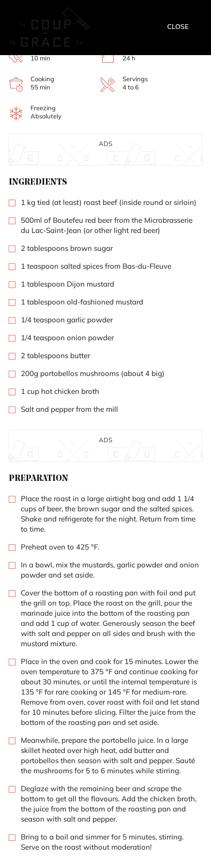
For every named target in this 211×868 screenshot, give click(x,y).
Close (178, 27)
